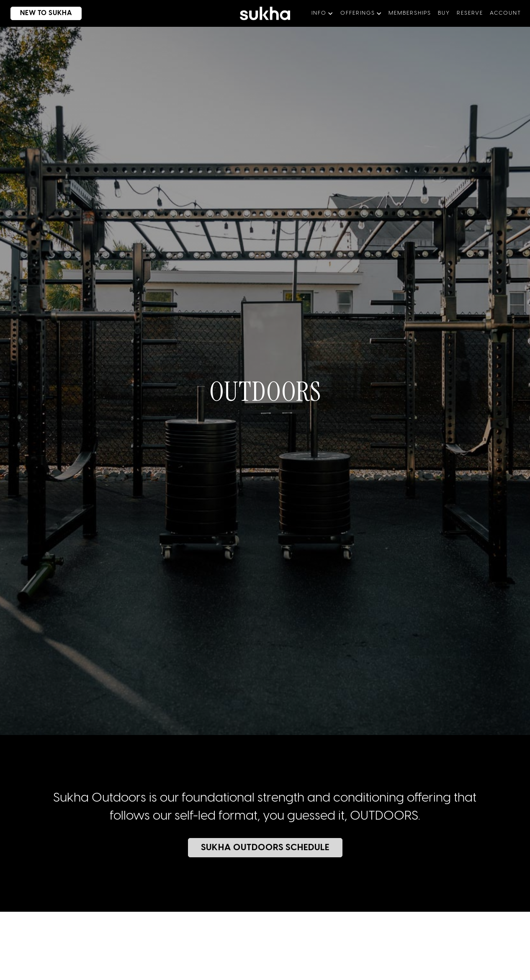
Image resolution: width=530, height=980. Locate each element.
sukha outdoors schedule (265, 848)
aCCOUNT (506, 13)
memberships (410, 13)
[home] (265, 13)
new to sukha (46, 13)
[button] (323, 13)
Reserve (470, 13)
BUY (444, 13)
